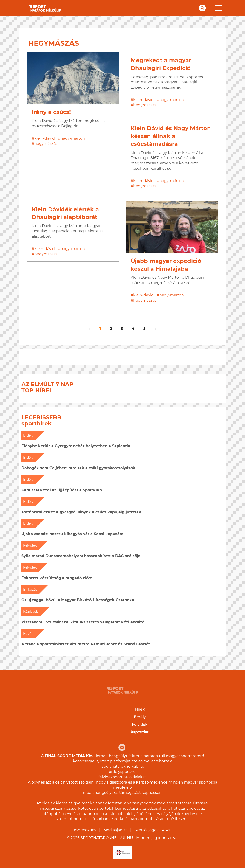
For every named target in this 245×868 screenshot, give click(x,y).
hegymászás (46, 144)
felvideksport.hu (113, 777)
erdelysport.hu (122, 772)
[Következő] (89, 329)
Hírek (140, 709)
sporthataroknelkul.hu (122, 766)
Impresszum (84, 830)
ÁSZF (167, 830)
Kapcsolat (140, 732)
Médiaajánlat (115, 830)
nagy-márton (73, 138)
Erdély (140, 717)
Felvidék (140, 725)
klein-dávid (45, 138)
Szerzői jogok (147, 830)
